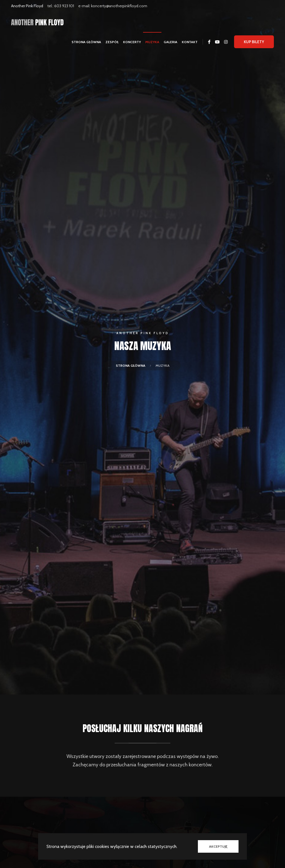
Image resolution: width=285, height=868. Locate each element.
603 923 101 (64, 6)
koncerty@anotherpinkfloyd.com (119, 6)
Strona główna (86, 42)
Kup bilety (254, 42)
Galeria (170, 42)
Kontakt (190, 42)
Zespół (112, 42)
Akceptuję (218, 846)
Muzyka (152, 42)
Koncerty (132, 42)
